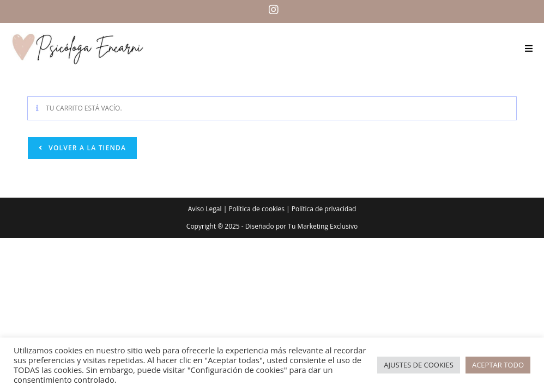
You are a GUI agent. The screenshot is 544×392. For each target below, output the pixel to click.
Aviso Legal (205, 209)
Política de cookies (256, 209)
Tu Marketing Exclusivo (323, 226)
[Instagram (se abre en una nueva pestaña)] (272, 10)
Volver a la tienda (86, 148)
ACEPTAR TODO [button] (498, 365)
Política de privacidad (324, 209)
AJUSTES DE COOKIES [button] (419, 365)
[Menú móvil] (529, 48)
